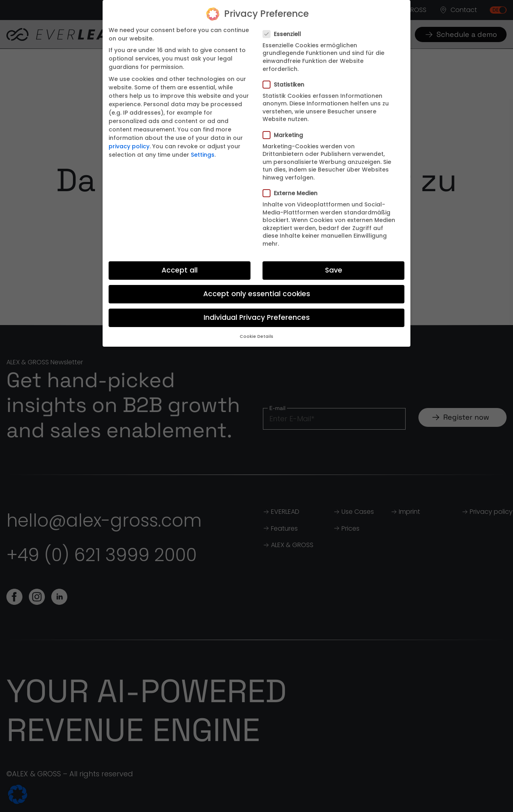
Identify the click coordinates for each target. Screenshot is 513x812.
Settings (203, 155)
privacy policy (129, 146)
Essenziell (284, 34)
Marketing (285, 135)
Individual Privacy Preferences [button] (257, 317)
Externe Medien (293, 193)
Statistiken (286, 85)
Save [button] (334, 270)
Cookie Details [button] (256, 336)
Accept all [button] (180, 270)
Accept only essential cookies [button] (257, 294)
